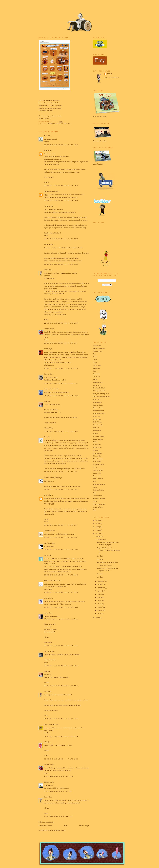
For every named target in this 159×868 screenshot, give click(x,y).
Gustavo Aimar (98, 408)
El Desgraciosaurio (99, 391)
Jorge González (98, 425)
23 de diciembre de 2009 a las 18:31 (61, 472)
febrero (100, 610)
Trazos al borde (98, 507)
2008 (97, 618)
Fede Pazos (97, 399)
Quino (95, 487)
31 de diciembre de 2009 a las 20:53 (61, 759)
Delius (95, 379)
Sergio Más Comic (50, 389)
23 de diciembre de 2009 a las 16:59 (61, 431)
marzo (100, 607)
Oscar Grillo (48, 531)
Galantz (47, 374)
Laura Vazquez (98, 439)
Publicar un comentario (46, 822)
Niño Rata (47, 543)
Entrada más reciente (45, 826)
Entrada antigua (84, 826)
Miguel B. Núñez (99, 465)
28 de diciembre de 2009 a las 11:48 (61, 575)
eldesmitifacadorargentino (102, 396)
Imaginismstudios (99, 413)
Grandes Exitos (98, 405)
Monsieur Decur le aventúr (59, 124)
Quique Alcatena (99, 490)
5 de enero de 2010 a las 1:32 (58, 816)
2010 (97, 533)
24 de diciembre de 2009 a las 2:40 (61, 537)
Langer (95, 433)
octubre (100, 584)
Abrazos (47, 637)
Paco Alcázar (97, 476)
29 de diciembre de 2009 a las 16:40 (61, 607)
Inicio (66, 826)
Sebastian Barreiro (99, 499)
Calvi (95, 362)
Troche (50, 111)
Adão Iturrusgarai (99, 348)
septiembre (101, 588)
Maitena (96, 450)
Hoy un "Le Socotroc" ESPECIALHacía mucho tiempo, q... (109, 550)
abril (99, 604)
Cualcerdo (96, 374)
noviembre (101, 581)
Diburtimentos (98, 382)
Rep (94, 493)
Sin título (100, 556)
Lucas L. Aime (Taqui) (51, 478)
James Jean (97, 416)
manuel (46, 349)
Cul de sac (97, 377)
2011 (97, 530)
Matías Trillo (97, 453)
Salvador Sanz (98, 496)
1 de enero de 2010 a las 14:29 (59, 776)
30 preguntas (97, 345)
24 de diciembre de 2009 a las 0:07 (61, 525)
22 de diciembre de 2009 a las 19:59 (61, 201)
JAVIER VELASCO (51, 581)
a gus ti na (47, 651)
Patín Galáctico (98, 479)
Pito (45, 401)
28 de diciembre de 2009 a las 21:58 (61, 592)
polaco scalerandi (50, 724)
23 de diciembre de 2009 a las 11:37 (61, 383)
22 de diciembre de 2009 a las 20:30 (61, 264)
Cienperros (97, 368)
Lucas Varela (97, 447)
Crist (95, 371)
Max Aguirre (97, 456)
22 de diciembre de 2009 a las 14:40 (61, 145)
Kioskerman (42, 111)
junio (99, 597)
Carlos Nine (97, 365)
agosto (100, 591)
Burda (95, 357)
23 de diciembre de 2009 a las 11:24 (61, 368)
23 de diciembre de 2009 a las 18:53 (61, 489)
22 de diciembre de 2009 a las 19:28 (61, 186)
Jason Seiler (97, 419)
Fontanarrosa (97, 402)
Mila (46, 136)
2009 (97, 537)
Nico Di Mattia (98, 470)
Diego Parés (97, 385)
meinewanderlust (50, 191)
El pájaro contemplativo (101, 394)
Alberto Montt (98, 351)
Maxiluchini (97, 462)
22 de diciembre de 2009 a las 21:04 (61, 323)
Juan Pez (47, 598)
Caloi (95, 360)
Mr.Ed (95, 467)
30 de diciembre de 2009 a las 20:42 (61, 686)
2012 (97, 527)
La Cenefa (47, 782)
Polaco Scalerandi (99, 484)
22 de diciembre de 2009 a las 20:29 (61, 239)
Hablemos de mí (98, 411)
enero (100, 614)
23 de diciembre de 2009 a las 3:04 (61, 343)
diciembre (101, 539)
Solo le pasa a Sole (99, 504)
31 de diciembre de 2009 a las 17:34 (61, 736)
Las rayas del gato (99, 436)
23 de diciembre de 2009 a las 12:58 (61, 396)
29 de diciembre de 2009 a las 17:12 (61, 646)
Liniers (95, 442)
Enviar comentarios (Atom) (57, 830)
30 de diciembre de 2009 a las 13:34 (61, 666)
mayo (100, 601)
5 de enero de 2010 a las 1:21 (58, 791)
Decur (46, 270)
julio (99, 594)
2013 (97, 524)
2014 (97, 520)
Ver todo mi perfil (112, 78)
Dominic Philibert (99, 388)
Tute (95, 510)
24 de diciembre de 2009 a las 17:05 (61, 550)
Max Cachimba (98, 459)
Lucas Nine (97, 445)
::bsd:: (46, 613)
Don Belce (48, 329)
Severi (46, 555)
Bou (95, 354)
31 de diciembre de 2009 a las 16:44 (61, 719)
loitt (45, 742)
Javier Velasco (98, 422)
